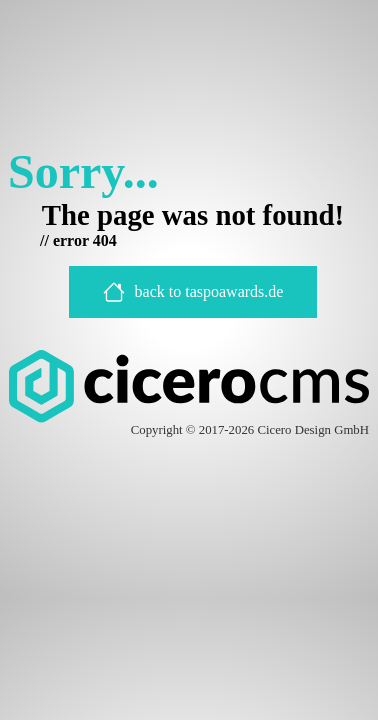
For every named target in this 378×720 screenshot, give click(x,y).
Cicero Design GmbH (313, 430)
